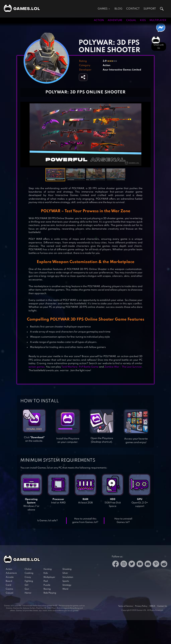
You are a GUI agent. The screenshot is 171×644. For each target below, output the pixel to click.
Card (8, 585)
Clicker (28, 569)
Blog (118, 9)
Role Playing (50, 593)
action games (37, 367)
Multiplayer (158, 20)
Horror (28, 593)
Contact (133, 9)
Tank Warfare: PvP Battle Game (80, 367)
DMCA (152, 606)
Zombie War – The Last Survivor (123, 367)
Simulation (68, 577)
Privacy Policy (141, 606)
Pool (46, 581)
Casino (9, 589)
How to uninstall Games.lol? (123, 521)
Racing (47, 589)
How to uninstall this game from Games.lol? (85, 521)
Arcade (10, 577)
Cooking (29, 573)
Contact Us (162, 606)
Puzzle (47, 585)
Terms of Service (125, 606)
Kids (143, 20)
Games (103, 9)
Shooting (67, 569)
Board (9, 581)
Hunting (48, 569)
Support (150, 9)
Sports (66, 581)
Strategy (67, 585)
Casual (131, 20)
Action (99, 20)
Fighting (29, 581)
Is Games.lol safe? (48, 521)
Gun (27, 589)
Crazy (28, 577)
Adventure (115, 20)
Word (65, 589)
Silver (65, 573)
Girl (26, 585)
